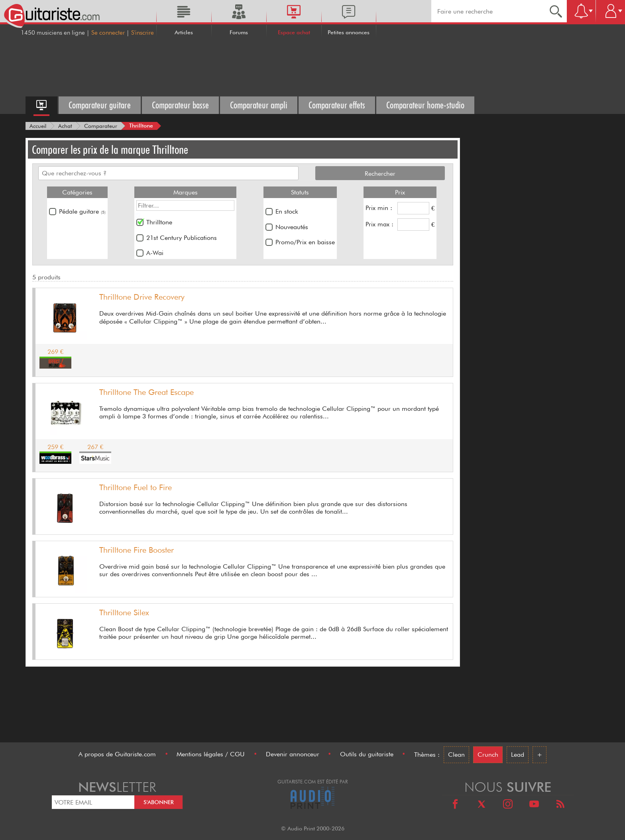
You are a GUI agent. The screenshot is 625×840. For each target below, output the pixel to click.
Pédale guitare (82, 211)
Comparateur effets (337, 105)
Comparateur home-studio (425, 105)
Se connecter (108, 33)
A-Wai (155, 253)
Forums (239, 32)
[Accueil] (38, 126)
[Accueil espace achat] (41, 105)
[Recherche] (556, 11)
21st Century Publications (182, 238)
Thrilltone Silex (124, 612)
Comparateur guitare (100, 105)
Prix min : (379, 208)
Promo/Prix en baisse (305, 242)
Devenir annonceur (293, 754)
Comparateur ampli (259, 105)
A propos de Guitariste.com (117, 754)
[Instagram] (508, 805)
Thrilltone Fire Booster (137, 550)
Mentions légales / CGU (211, 754)
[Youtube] (534, 805)
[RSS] (560, 805)
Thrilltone (159, 222)
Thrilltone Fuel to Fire (136, 487)
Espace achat (294, 32)
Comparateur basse (180, 105)
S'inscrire (142, 33)
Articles (184, 32)
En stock (287, 211)
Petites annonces (349, 32)
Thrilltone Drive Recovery (142, 297)
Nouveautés (292, 227)
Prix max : (379, 224)
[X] (482, 805)
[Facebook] (455, 805)
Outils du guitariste (367, 754)
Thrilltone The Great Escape (146, 392)
